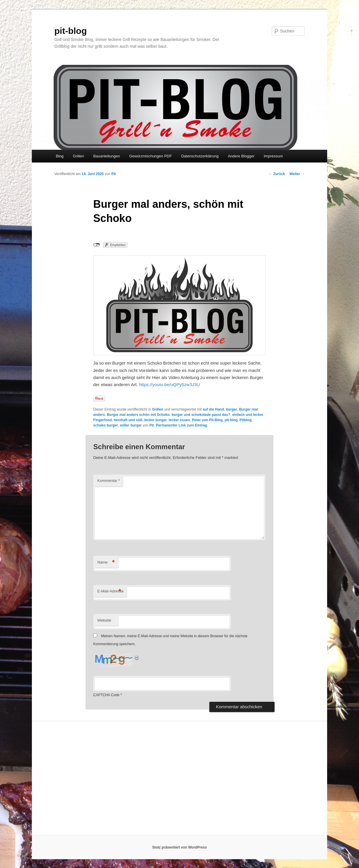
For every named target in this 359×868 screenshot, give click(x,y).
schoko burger (106, 425)
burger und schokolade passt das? (201, 415)
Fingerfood (103, 420)
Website (104, 620)
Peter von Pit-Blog (207, 420)
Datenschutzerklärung (200, 156)
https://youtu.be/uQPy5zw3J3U (169, 384)
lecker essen (179, 420)
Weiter (297, 174)
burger (231, 409)
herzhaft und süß (128, 420)
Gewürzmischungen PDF (151, 156)
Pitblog (245, 420)
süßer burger (131, 425)
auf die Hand (213, 409)
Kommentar (109, 481)
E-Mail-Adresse (111, 591)
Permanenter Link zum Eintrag (181, 425)
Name (106, 563)
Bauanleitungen (107, 156)
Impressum (273, 156)
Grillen (79, 156)
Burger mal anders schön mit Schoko (138, 415)
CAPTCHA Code (106, 695)
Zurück (277, 174)
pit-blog (71, 31)
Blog (60, 156)
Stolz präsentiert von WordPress (179, 847)
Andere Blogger (241, 156)
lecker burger (156, 420)
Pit (114, 174)
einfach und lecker (248, 415)
